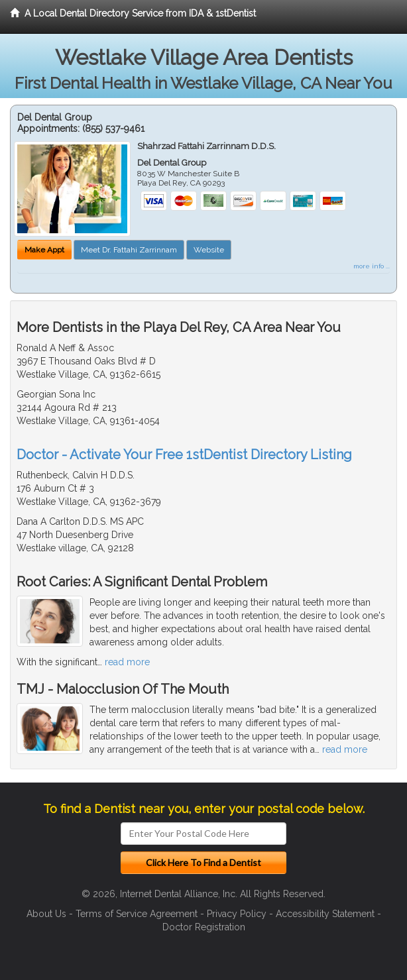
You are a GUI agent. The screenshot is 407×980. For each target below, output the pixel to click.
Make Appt (44, 250)
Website (209, 250)
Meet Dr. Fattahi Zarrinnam (129, 250)
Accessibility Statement (325, 914)
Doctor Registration (204, 927)
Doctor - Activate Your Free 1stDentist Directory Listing (184, 455)
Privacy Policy (237, 914)
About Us (46, 914)
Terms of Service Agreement (137, 914)
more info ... (372, 266)
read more (127, 662)
